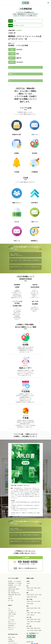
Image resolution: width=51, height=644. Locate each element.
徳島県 (32, 622)
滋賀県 (39, 613)
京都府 (35, 613)
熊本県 (39, 628)
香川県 (35, 622)
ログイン (16, 16)
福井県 (39, 601)
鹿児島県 (36, 630)
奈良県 (28, 615)
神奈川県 (32, 595)
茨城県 (28, 597)
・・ (15, 586)
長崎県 (35, 628)
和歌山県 (32, 615)
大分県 (28, 630)
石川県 (35, 601)
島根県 (32, 619)
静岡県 (35, 608)
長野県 (32, 604)
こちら (34, 513)
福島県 (32, 590)
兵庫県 (32, 613)
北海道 (28, 583)
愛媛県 (39, 622)
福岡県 (28, 628)
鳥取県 (28, 619)
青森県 (28, 588)
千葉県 (40, 595)
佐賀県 (32, 628)
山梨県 (28, 604)
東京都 (28, 595)
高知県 (28, 624)
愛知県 (28, 608)
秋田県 (39, 588)
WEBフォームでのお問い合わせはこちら (28, 568)
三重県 (39, 608)
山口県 (28, 622)
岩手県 (32, 588)
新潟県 (28, 601)
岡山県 (35, 619)
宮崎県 (32, 630)
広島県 (39, 619)
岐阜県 (32, 608)
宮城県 (35, 588)
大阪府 (28, 613)
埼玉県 (36, 595)
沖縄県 (40, 630)
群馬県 (35, 597)
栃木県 (32, 597)
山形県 (28, 590)
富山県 (32, 601)
